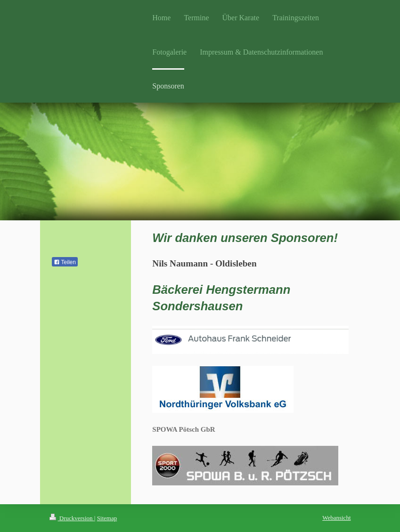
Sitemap (107, 518)
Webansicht (336, 518)
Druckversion (72, 518)
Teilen (65, 262)
